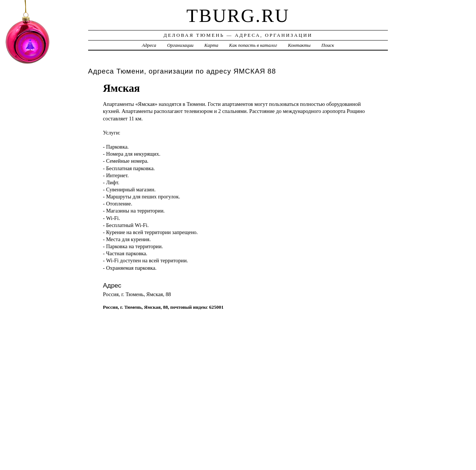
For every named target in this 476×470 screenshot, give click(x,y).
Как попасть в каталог (253, 45)
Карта (211, 45)
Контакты (299, 45)
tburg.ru (238, 16)
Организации (180, 45)
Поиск (328, 45)
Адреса (149, 45)
